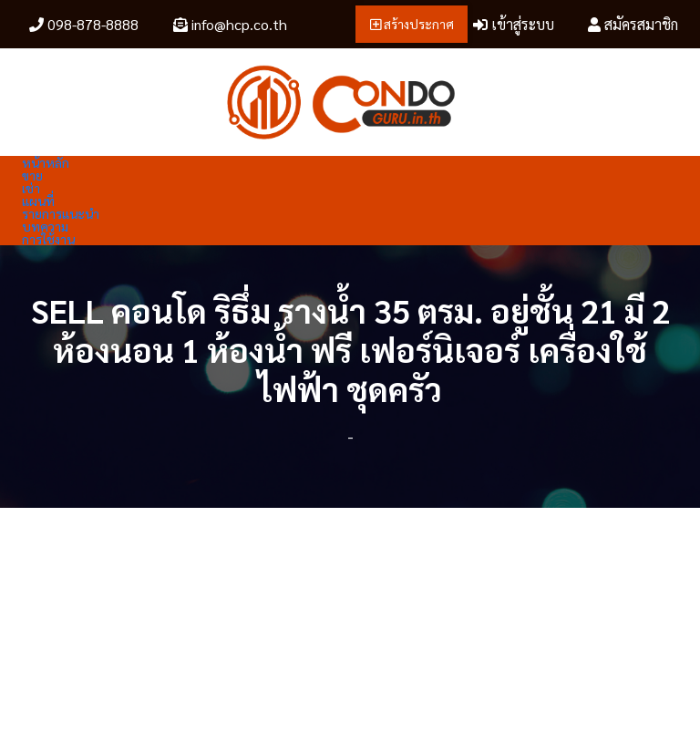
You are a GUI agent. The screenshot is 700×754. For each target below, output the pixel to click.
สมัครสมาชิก (633, 24)
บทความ (45, 226)
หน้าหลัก (46, 162)
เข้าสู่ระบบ (514, 24)
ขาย (32, 175)
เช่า (31, 188)
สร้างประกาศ (412, 24)
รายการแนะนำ (61, 213)
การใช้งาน (48, 239)
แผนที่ (38, 201)
